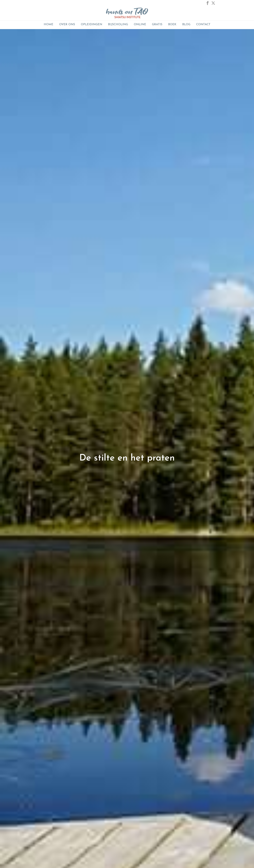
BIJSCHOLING (118, 25)
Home (49, 25)
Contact (203, 25)
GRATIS (157, 25)
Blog (186, 25)
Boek (172, 25)
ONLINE (140, 25)
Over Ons (67, 25)
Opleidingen (92, 25)
